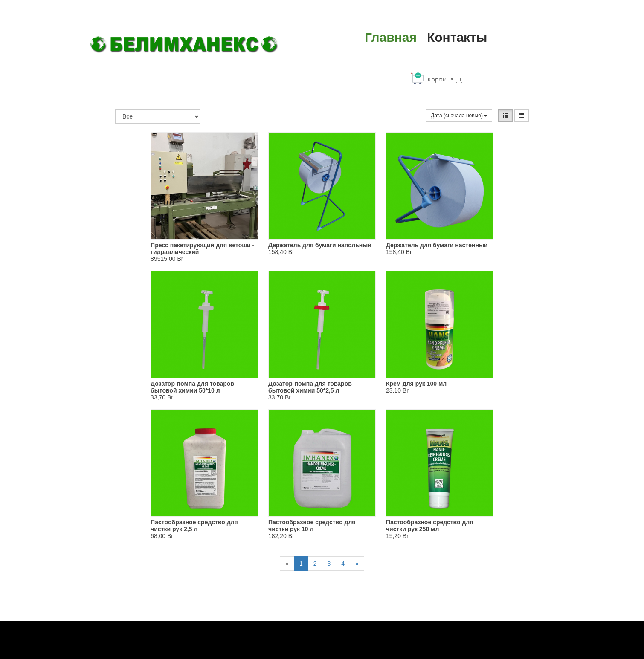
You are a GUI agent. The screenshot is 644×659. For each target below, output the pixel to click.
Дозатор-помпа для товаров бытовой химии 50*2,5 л (310, 387)
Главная (391, 38)
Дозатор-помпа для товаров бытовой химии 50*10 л (192, 387)
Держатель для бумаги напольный (320, 245)
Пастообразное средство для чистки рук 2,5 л (194, 526)
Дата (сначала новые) (459, 116)
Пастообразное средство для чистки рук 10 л (312, 526)
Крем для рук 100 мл (416, 384)
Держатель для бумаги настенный (437, 245)
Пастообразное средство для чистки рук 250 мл (430, 526)
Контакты (457, 38)
